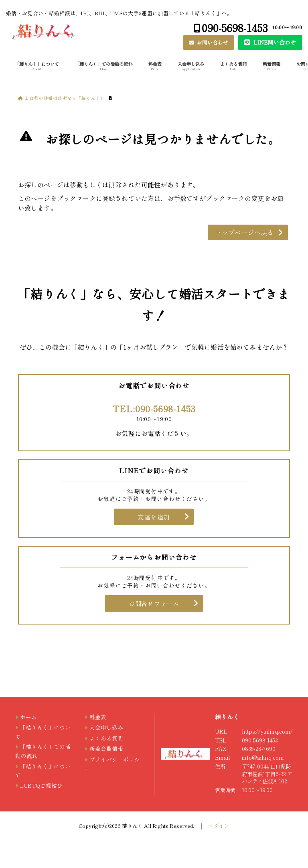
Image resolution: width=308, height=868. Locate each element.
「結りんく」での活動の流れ (104, 66)
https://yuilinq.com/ (267, 731)
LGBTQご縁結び (41, 785)
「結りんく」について (37, 66)
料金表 (155, 66)
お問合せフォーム (154, 603)
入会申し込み (191, 66)
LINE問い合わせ (274, 42)
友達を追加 (154, 517)
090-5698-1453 (235, 27)
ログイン (219, 826)
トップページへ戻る (244, 232)
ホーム (28, 717)
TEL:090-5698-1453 (154, 408)
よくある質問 (233, 66)
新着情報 (272, 66)
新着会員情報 (106, 748)
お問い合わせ (212, 42)
